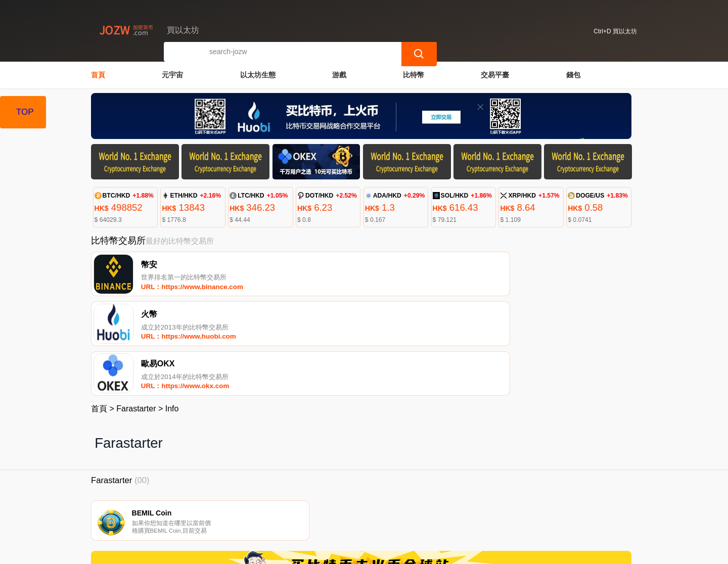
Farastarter (136, 315)
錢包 (573, 74)
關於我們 (257, 513)
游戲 (339, 74)
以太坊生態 (258, 74)
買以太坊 (258, 552)
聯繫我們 (208, 513)
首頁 (98, 74)
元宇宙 (172, 74)
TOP (25, 112)
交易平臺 (495, 74)
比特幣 (414, 74)
